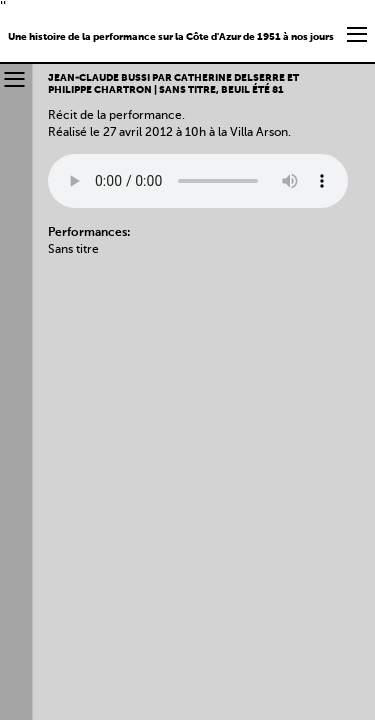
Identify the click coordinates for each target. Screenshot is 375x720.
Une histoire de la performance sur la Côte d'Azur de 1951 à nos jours (171, 37)
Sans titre (73, 250)
